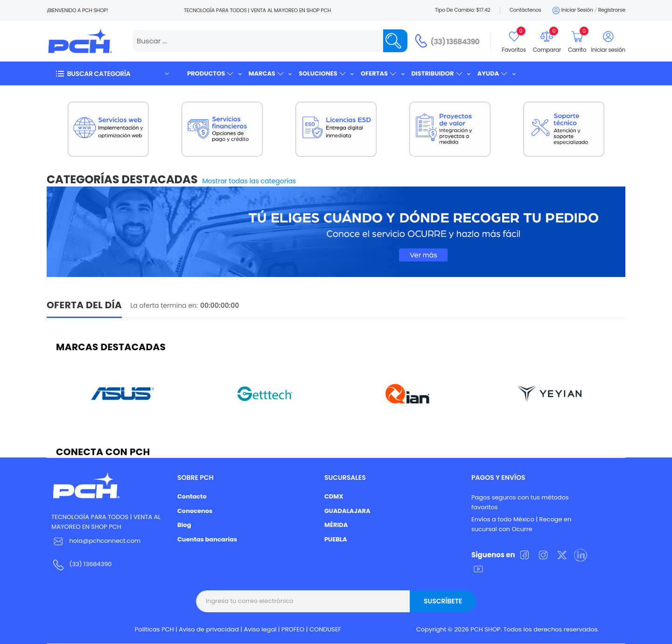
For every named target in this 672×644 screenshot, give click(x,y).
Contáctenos (525, 10)
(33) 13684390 (455, 42)
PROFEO (293, 629)
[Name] (395, 41)
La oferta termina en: (164, 305)
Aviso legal (260, 629)
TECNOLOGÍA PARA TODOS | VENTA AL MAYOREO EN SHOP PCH (106, 522)
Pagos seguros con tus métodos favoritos (520, 502)
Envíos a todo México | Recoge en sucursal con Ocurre (521, 524)
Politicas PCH (154, 629)
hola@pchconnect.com (105, 541)
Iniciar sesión (572, 10)
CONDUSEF (325, 629)
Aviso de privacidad (209, 629)
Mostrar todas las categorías (249, 181)
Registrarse (612, 10)
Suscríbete (443, 601)
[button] (112, 73)
